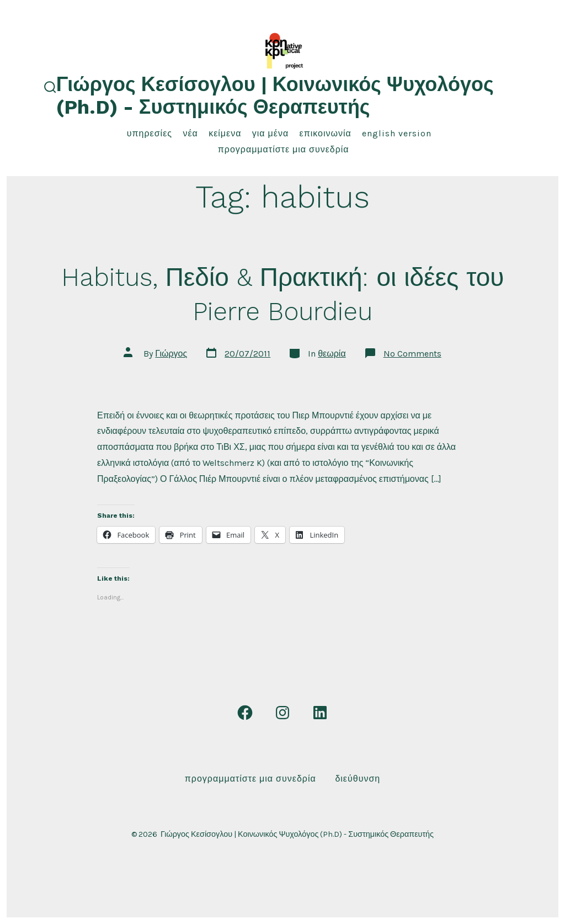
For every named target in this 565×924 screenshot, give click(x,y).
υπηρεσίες (150, 133)
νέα (190, 133)
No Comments (412, 354)
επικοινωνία (326, 133)
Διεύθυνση (358, 779)
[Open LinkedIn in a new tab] (320, 713)
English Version (397, 133)
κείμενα (225, 133)
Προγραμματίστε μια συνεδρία (284, 149)
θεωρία (332, 354)
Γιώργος (171, 354)
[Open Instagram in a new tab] (282, 713)
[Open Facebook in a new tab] (245, 713)
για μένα (270, 133)
